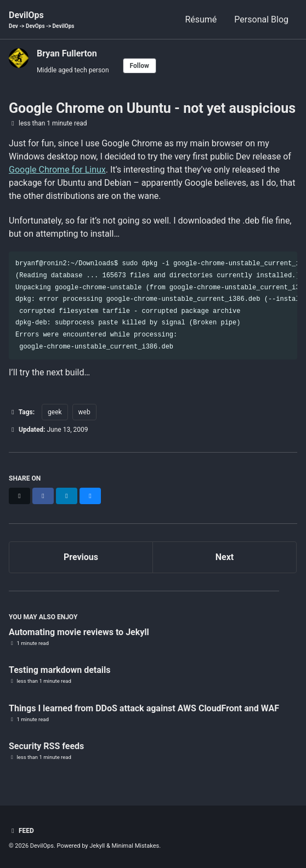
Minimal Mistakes (136, 846)
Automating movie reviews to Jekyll (79, 632)
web (84, 412)
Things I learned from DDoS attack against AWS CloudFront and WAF (144, 708)
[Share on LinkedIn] (67, 496)
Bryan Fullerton (67, 53)
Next (225, 557)
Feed (21, 831)
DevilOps (41, 20)
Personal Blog (261, 19)
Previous (81, 557)
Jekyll (97, 846)
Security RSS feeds (46, 746)
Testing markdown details (60, 670)
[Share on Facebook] (43, 496)
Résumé (201, 19)
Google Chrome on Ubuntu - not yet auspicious (152, 108)
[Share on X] (19, 496)
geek (55, 412)
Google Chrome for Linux (57, 170)
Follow (140, 66)
